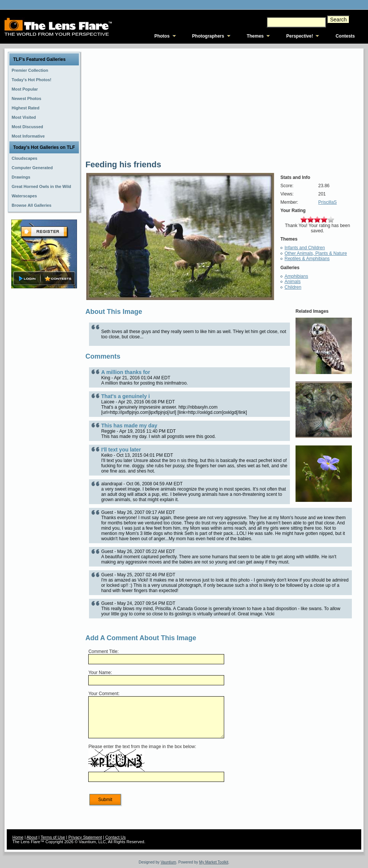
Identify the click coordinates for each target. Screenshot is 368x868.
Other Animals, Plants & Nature (316, 253)
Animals (293, 282)
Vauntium (169, 862)
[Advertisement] (44, 409)
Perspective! (299, 36)
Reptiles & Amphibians (307, 259)
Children (293, 287)
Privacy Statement (85, 837)
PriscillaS (328, 202)
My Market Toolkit (214, 862)
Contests (345, 36)
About (32, 837)
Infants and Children (305, 248)
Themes (255, 36)
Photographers (208, 36)
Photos (162, 36)
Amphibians (296, 276)
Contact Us (115, 837)
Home (18, 837)
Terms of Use (53, 837)
